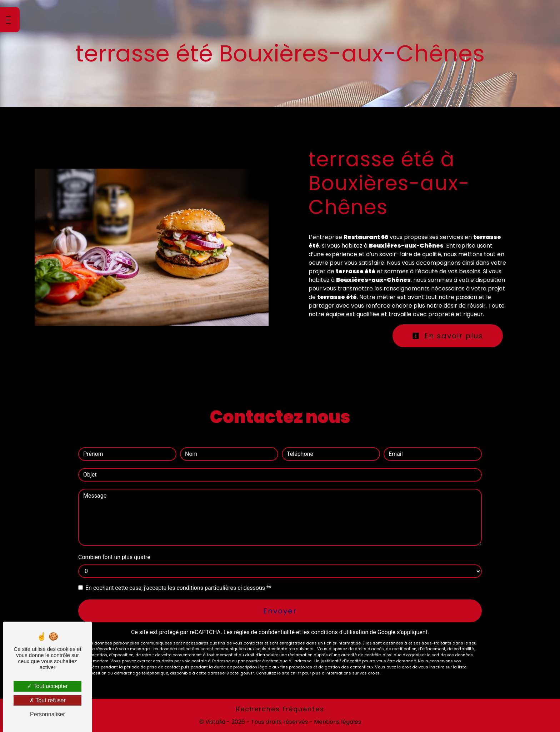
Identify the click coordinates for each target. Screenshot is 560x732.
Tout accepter (47, 686)
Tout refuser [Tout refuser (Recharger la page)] (47, 700)
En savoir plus (448, 336)
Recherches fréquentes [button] (280, 709)
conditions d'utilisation (340, 632)
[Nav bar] (10, 20)
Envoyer (280, 611)
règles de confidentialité (264, 632)
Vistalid (215, 722)
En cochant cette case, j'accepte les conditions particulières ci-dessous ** (178, 588)
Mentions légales (337, 722)
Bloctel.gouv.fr (240, 673)
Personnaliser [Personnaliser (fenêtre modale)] (47, 714)
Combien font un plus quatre (114, 557)
